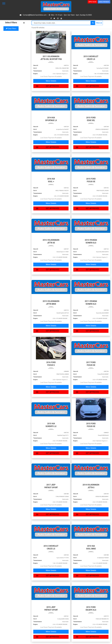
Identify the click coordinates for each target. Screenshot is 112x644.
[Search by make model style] (61, 23)
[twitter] (55, 18)
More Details (51, 81)
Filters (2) (99, 23)
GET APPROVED (47, 86)
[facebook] (51, 18)
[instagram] (58, 18)
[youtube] (61, 18)
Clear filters (15, 29)
